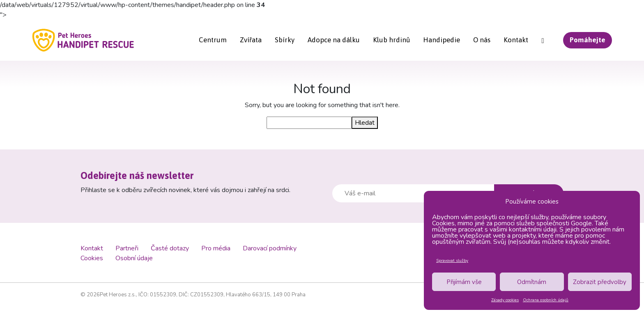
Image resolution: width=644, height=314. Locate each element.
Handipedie (442, 40)
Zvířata (251, 40)
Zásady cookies (505, 300)
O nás (482, 40)
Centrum (213, 40)
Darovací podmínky (270, 248)
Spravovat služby (452, 261)
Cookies (92, 258)
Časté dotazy (170, 248)
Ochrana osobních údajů (546, 300)
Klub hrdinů (391, 40)
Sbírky (285, 40)
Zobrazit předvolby (600, 282)
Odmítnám (532, 282)
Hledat (365, 123)
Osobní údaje (134, 258)
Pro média (216, 248)
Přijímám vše (464, 282)
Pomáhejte (588, 40)
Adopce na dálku (334, 40)
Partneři (127, 248)
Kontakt (516, 40)
